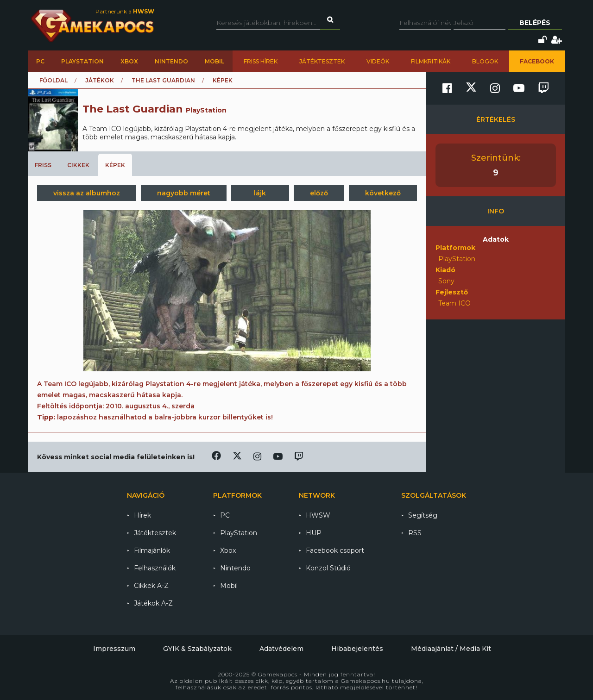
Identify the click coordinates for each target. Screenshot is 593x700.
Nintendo (171, 61)
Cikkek (78, 165)
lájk (260, 193)
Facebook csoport (335, 550)
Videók (378, 61)
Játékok (100, 80)
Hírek (142, 515)
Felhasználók (155, 568)
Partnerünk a (125, 11)
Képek (115, 165)
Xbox (129, 61)
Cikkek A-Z (151, 586)
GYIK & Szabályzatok (197, 649)
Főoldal (54, 80)
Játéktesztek (322, 61)
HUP (314, 533)
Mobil (214, 61)
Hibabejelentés (357, 649)
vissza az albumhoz (87, 193)
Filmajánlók (152, 550)
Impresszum (114, 649)
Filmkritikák (431, 61)
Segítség (423, 515)
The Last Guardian (163, 80)
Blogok (485, 61)
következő (383, 193)
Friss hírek (261, 61)
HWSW (318, 515)
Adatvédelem (281, 649)
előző (319, 193)
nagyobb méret (184, 193)
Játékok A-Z (153, 603)
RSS (415, 533)
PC (40, 61)
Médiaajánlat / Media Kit (451, 649)
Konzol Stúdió (328, 568)
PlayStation (82, 61)
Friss (43, 165)
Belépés (535, 23)
